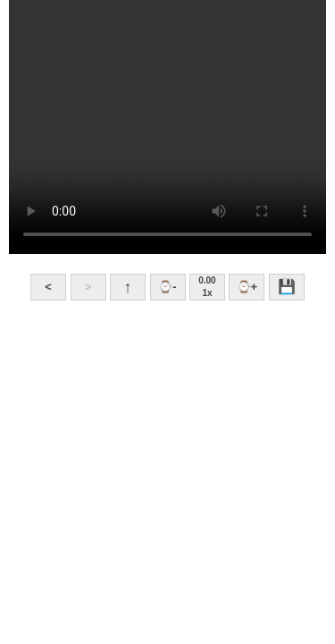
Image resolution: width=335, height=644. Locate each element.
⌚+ (247, 287)
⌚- (167, 287)
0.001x (207, 287)
